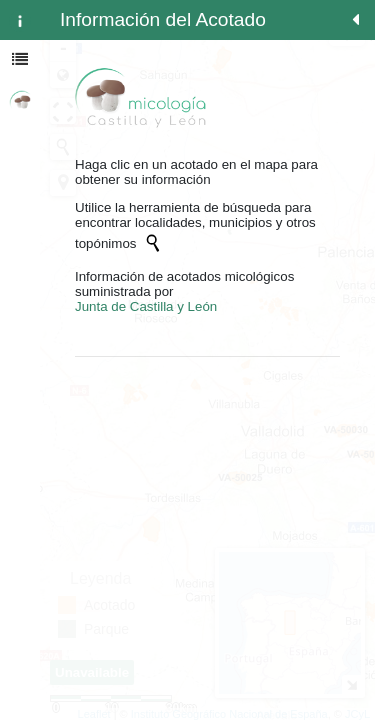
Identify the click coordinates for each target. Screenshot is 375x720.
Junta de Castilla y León (146, 306)
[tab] (20, 20)
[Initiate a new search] (153, 243)
